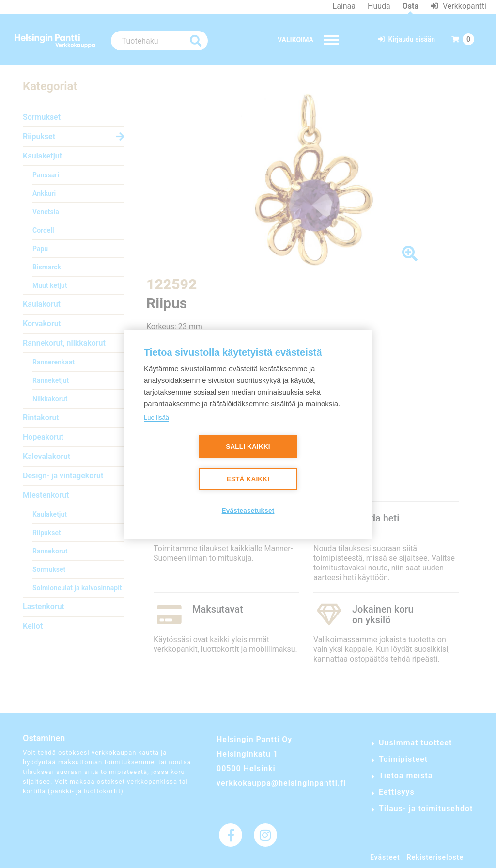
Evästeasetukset (248, 511)
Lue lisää (156, 418)
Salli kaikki (248, 447)
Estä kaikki (248, 479)
